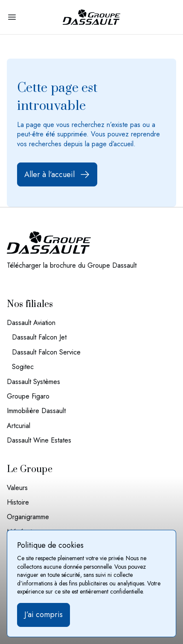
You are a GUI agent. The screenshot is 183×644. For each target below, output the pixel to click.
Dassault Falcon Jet (39, 337)
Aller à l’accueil (57, 174)
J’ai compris (44, 614)
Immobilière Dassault (36, 411)
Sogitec (23, 367)
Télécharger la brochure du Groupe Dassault (72, 266)
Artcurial (19, 426)
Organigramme (28, 517)
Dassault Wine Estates (39, 440)
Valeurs (17, 488)
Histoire (18, 502)
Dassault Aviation (31, 323)
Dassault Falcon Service (46, 352)
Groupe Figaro (28, 396)
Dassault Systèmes (33, 382)
